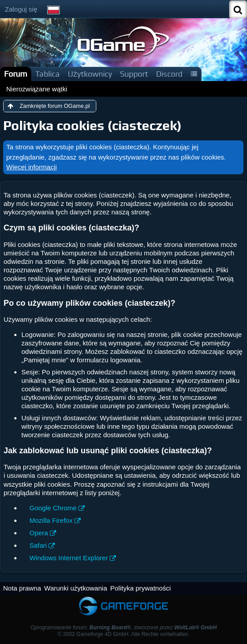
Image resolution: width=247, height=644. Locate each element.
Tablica (47, 74)
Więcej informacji (31, 167)
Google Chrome (53, 508)
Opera (39, 533)
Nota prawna (22, 588)
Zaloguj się (21, 9)
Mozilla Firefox (51, 520)
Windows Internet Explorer (69, 558)
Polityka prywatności (140, 588)
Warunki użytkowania (76, 588)
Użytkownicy (90, 74)
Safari (38, 545)
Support (134, 74)
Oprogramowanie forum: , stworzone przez (123, 628)
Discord (169, 74)
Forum (16, 74)
